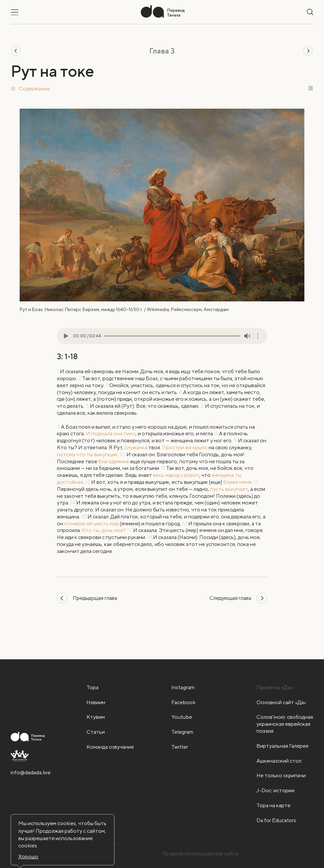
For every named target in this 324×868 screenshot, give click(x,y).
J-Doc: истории (275, 790)
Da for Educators (276, 820)
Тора (92, 687)
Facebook (183, 702)
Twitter (180, 747)
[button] (162, 89)
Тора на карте (273, 805)
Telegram (182, 732)
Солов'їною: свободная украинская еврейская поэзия (285, 724)
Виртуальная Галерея (282, 746)
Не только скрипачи (281, 775)
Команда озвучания (110, 747)
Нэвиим (96, 702)
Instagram (183, 687)
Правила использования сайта (200, 854)
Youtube (182, 717)
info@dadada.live (31, 772)
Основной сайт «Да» (281, 702)
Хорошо (28, 857)
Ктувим (96, 717)
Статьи (96, 732)
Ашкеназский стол (279, 761)
